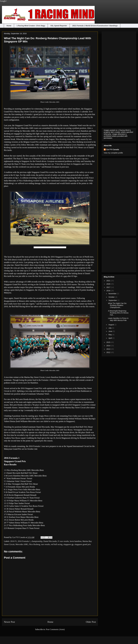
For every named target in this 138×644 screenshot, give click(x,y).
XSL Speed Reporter (59, 26)
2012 (109, 352)
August (111, 325)
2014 (109, 346)
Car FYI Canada (19, 537)
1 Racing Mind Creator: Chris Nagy (31, 26)
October (112, 297)
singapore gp (68, 544)
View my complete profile (113, 153)
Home (9, 26)
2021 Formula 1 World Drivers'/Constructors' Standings (95, 26)
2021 (109, 281)
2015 (109, 342)
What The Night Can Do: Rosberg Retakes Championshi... (117, 305)
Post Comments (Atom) (55, 629)
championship (37, 541)
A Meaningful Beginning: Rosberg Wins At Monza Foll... (118, 313)
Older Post (91, 622)
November (113, 294)
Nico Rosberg (34, 544)
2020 (109, 284)
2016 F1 (13, 541)
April (110, 338)
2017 (109, 287)
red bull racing (57, 544)
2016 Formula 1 (24, 541)
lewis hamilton (76, 541)
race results (45, 544)
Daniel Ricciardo (50, 541)
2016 (109, 291)
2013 (109, 349)
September (113, 300)
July (110, 328)
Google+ (3, 1)
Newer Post (9, 622)
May (110, 335)
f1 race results (63, 541)
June (111, 331)
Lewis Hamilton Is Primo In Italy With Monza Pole (118, 319)
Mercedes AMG (22, 544)
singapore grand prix (83, 544)
